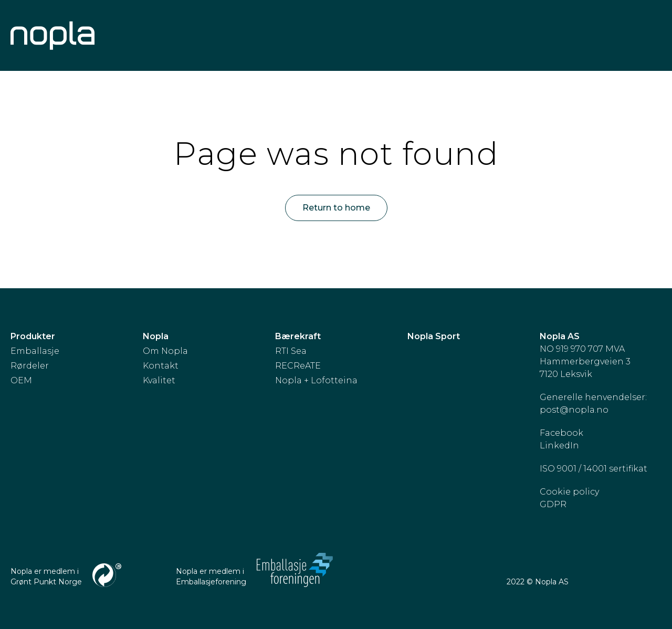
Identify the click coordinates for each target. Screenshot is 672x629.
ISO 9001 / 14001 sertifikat (594, 469)
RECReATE (298, 366)
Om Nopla (165, 351)
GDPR (553, 504)
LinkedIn (559, 445)
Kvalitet (159, 380)
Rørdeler (30, 366)
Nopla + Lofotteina (316, 380)
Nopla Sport (434, 336)
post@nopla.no (574, 410)
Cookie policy (569, 492)
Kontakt (161, 366)
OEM (21, 380)
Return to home (336, 208)
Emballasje (35, 351)
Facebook (561, 433)
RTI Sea (291, 351)
